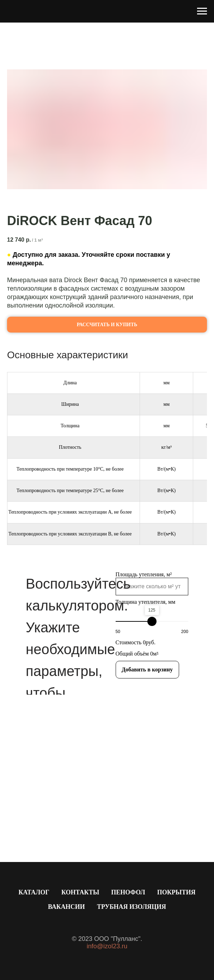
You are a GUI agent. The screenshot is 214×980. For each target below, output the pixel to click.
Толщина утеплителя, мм (146, 602)
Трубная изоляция (132, 907)
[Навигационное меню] (202, 11)
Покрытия (176, 892)
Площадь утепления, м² (144, 574)
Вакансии (66, 907)
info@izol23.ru (107, 946)
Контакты (80, 892)
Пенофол (128, 892)
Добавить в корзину (147, 669)
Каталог (34, 892)
